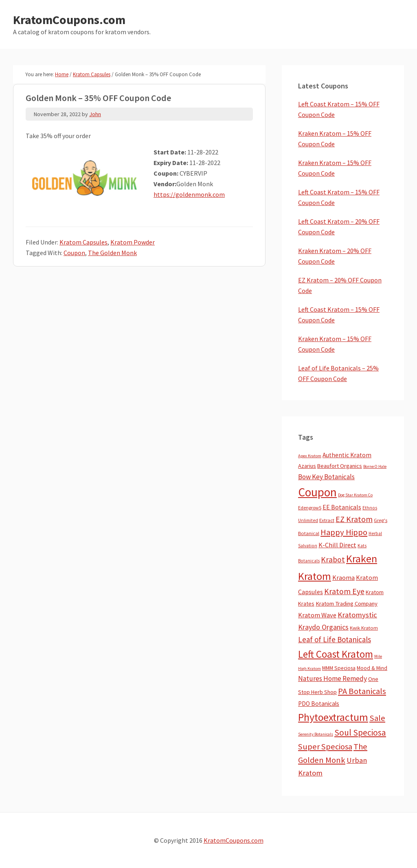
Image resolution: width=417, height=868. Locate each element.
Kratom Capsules (83, 242)
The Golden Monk (112, 253)
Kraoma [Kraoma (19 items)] (343, 577)
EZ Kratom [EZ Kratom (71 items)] (354, 519)
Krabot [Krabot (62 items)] (333, 560)
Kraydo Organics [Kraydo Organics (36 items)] (323, 627)
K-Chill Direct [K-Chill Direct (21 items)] (337, 545)
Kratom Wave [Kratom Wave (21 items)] (317, 615)
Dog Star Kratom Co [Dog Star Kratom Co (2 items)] (355, 495)
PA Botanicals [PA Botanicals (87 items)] (362, 691)
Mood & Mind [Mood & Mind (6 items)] (372, 668)
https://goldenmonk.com (189, 194)
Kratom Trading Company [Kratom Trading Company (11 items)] (347, 604)
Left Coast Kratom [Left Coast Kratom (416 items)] (336, 654)
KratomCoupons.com (69, 20)
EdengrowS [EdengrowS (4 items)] (310, 508)
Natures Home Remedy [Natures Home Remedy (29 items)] (333, 679)
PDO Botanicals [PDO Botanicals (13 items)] (319, 704)
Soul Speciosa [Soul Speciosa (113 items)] (360, 733)
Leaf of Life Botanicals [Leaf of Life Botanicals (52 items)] (335, 639)
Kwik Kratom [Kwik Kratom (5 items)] (364, 628)
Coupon (74, 253)
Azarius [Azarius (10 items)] (307, 466)
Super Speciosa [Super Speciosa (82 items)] (325, 747)
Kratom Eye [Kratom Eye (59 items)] (344, 591)
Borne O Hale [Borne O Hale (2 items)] (375, 466)
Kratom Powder (133, 242)
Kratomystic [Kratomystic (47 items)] (357, 615)
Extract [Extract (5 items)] (327, 520)
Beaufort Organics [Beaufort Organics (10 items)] (340, 466)
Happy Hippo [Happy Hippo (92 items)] (344, 532)
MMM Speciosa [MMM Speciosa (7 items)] (339, 668)
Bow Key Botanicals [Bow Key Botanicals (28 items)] (326, 477)
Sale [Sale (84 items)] (377, 718)
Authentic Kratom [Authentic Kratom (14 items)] (347, 455)
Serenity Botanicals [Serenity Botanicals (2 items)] (316, 734)
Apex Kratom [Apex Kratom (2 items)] (310, 456)
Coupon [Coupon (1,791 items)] (317, 492)
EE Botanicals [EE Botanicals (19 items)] (342, 507)
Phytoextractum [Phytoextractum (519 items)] (333, 717)
